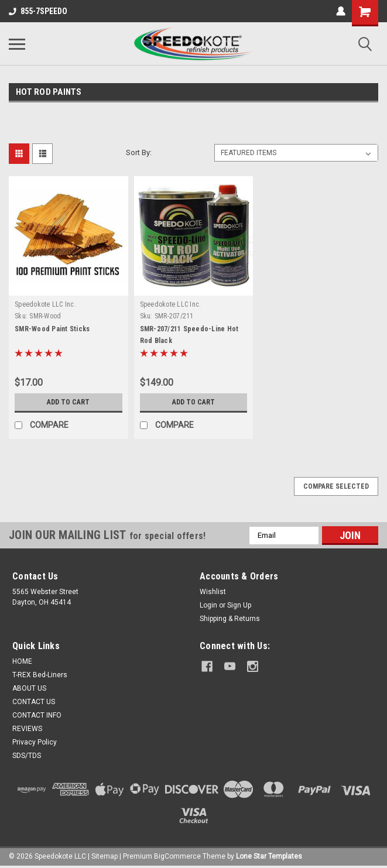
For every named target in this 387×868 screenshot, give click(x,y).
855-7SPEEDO (38, 11)
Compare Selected (336, 486)
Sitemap (105, 856)
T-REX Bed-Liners (40, 675)
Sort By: (139, 152)
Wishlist (213, 592)
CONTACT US (34, 702)
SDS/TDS (27, 756)
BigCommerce (177, 856)
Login (208, 605)
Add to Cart (68, 402)
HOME (22, 661)
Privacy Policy (35, 742)
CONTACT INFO (37, 715)
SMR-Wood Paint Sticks (52, 329)
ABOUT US (29, 688)
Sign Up (239, 605)
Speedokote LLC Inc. (45, 304)
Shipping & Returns (230, 619)
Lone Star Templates (269, 856)
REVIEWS (27, 729)
